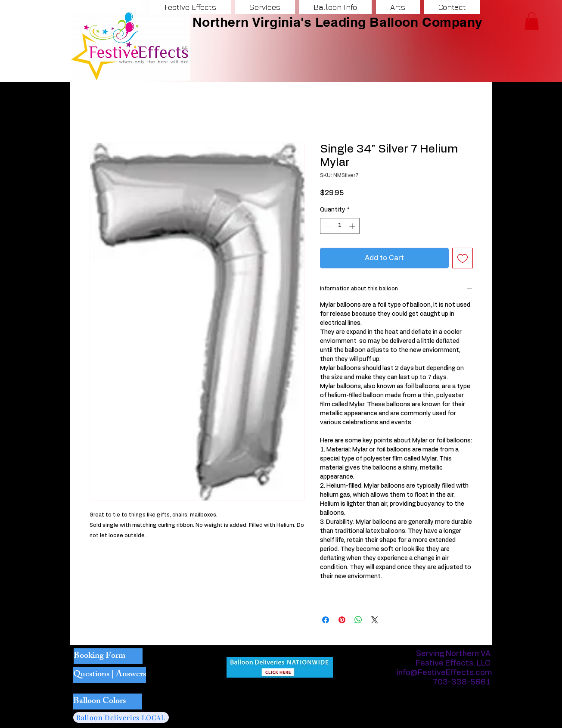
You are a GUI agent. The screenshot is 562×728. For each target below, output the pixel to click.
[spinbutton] (340, 226)
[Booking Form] (108, 656)
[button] (532, 21)
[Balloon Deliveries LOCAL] (121, 717)
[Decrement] (327, 226)
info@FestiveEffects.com (444, 673)
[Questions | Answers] (110, 675)
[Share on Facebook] (326, 620)
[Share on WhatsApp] (358, 620)
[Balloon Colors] (108, 702)
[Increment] (353, 226)
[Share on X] (375, 620)
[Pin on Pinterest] (342, 620)
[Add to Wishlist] (463, 258)
